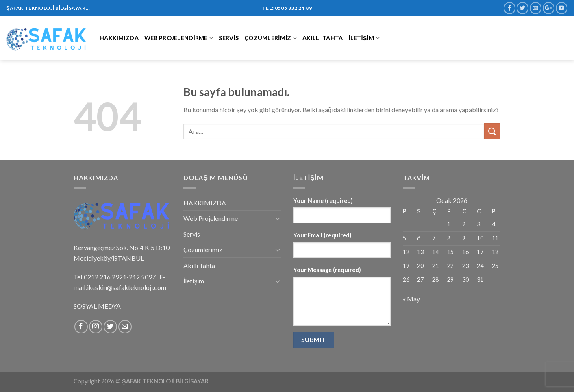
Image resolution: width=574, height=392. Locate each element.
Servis (229, 38)
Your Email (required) (322, 235)
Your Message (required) (327, 270)
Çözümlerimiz (271, 38)
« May (411, 299)
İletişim (364, 38)
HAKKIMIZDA (119, 38)
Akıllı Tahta (323, 38)
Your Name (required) (323, 201)
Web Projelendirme (179, 38)
